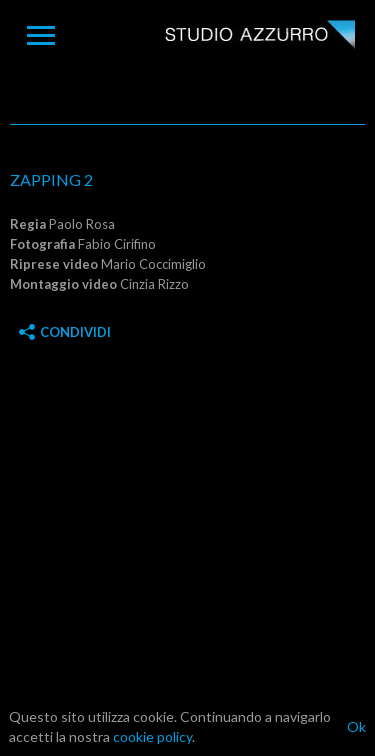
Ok (356, 726)
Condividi (65, 332)
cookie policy (152, 736)
